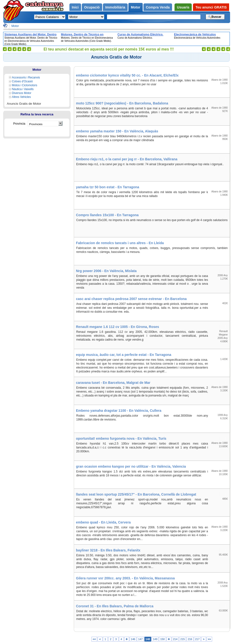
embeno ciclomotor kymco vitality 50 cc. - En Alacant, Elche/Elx (127, 75)
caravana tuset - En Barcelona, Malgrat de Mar (113, 383)
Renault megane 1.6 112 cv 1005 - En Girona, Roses (117, 327)
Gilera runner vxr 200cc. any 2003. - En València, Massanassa (125, 578)
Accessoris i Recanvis (26, 77)
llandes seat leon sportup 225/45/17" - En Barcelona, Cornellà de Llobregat (136, 494)
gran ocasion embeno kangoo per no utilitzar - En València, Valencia (131, 466)
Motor (15, 26)
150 (162, 639)
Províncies (36, 124)
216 (190, 639)
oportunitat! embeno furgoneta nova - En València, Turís (121, 438)
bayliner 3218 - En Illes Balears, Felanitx (108, 550)
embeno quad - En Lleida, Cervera (103, 522)
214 (175, 639)
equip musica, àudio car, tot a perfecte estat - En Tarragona (124, 355)
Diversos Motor (22, 93)
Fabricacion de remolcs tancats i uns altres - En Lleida (120, 243)
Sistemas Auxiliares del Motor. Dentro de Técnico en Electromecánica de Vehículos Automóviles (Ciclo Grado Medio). (30, 34)
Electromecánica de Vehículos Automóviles (195, 34)
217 (197, 639)
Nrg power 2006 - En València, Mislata (106, 271)
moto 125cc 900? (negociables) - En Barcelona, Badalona (122, 103)
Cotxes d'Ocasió (22, 81)
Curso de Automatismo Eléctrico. (140, 34)
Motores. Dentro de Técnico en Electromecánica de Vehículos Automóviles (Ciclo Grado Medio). (84, 34)
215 (183, 639)
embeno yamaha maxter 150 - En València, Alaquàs (117, 131)
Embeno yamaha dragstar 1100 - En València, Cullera (119, 411)
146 (133, 639)
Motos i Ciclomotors (25, 85)
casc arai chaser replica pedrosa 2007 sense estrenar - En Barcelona (131, 299)
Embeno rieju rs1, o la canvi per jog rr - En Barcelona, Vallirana (127, 159)
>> (209, 639)
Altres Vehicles (21, 97)
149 (155, 639)
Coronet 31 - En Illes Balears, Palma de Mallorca (115, 606)
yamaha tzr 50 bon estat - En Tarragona (108, 187)
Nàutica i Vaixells (23, 89)
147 (140, 639)
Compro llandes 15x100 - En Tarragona (107, 215)
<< (94, 639)
